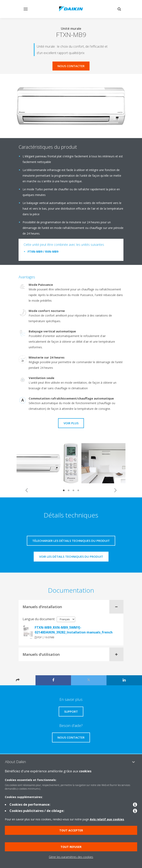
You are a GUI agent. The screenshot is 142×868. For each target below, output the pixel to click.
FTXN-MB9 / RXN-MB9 (43, 252)
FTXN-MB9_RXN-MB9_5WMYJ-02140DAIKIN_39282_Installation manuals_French (74, 630)
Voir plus (71, 423)
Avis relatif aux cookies (107, 819)
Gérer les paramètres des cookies (71, 857)
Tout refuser (71, 847)
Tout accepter (71, 830)
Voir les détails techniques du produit (71, 556)
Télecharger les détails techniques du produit (71, 541)
